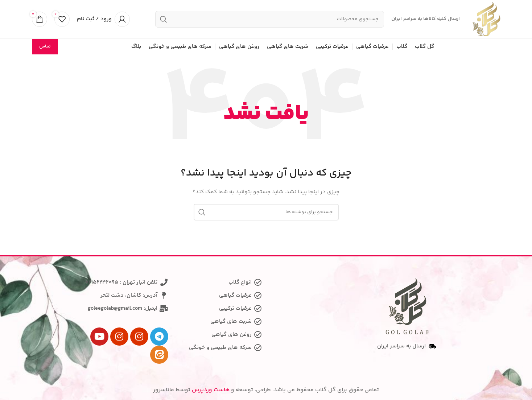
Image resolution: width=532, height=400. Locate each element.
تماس (45, 46)
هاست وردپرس (211, 390)
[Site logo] (486, 19)
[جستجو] (270, 19)
